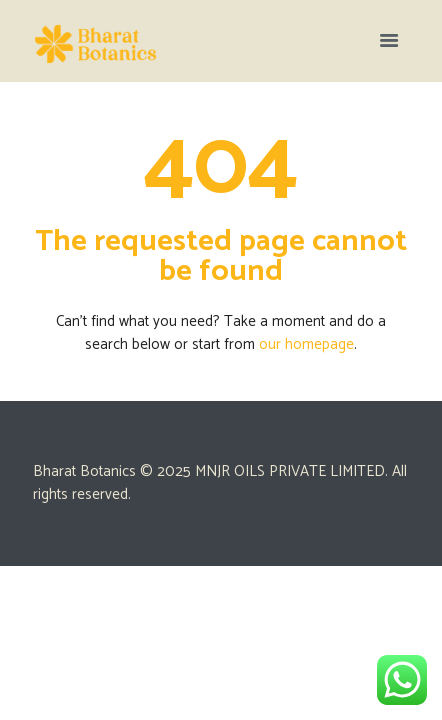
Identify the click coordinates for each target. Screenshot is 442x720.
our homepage (306, 344)
